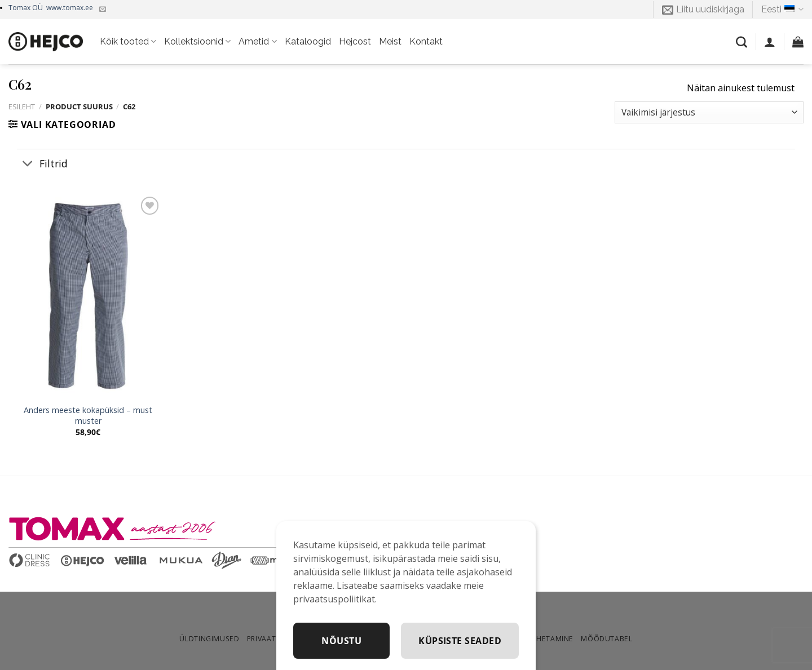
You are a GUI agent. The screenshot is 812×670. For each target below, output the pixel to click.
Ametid (257, 42)
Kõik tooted (128, 42)
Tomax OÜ (51, 8)
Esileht (22, 107)
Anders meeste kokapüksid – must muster (88, 416)
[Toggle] (28, 164)
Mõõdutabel (606, 639)
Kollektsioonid (197, 42)
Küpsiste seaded (460, 641)
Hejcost (355, 41)
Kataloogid (308, 41)
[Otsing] (742, 42)
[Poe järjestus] (709, 112)
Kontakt (426, 41)
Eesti (782, 10)
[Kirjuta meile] (103, 10)
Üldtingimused (209, 639)
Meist (390, 41)
